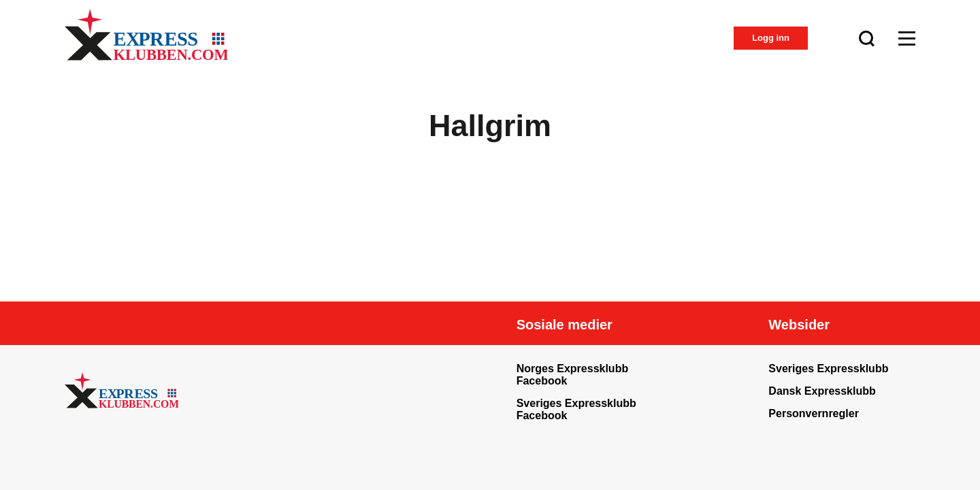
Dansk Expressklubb (822, 391)
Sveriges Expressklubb (828, 369)
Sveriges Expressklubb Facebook (576, 409)
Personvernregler (814, 413)
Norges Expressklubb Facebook (573, 375)
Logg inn (771, 38)
